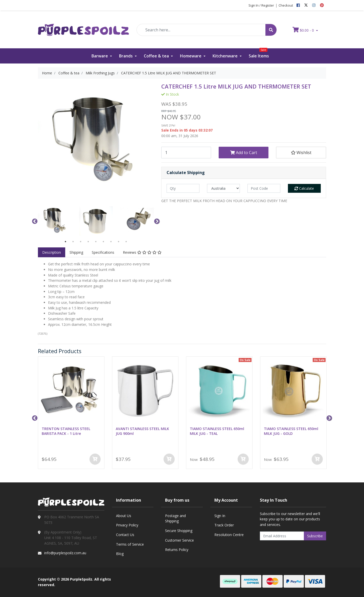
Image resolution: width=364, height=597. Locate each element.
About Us (124, 516)
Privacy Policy (127, 525)
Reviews (142, 252)
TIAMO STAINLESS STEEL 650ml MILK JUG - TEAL (217, 431)
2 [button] (73, 242)
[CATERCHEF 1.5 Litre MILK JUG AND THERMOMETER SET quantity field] (186, 153)
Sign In (220, 516)
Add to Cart (244, 153)
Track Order (224, 525)
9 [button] (126, 242)
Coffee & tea (157, 56)
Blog (120, 554)
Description (52, 252)
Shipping (76, 252)
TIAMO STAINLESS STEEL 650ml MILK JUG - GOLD (291, 431)
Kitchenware (226, 56)
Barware (100, 56)
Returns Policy (177, 550)
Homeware (191, 56)
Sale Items (259, 54)
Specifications (103, 252)
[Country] (223, 188)
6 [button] (103, 242)
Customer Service (179, 540)
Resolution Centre (229, 535)
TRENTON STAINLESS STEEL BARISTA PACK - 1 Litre (66, 431)
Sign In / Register (261, 5)
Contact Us (125, 535)
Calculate (304, 188)
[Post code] (264, 188)
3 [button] (81, 242)
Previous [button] (34, 221)
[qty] (183, 188)
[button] (301, 153)
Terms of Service (130, 544)
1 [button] (65, 242)
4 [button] (88, 242)
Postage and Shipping (175, 518)
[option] (55, 221)
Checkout (286, 5)
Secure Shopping (179, 531)
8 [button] (119, 242)
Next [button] (156, 221)
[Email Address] (282, 536)
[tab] (52, 252)
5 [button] (96, 242)
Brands (126, 56)
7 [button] (111, 242)
